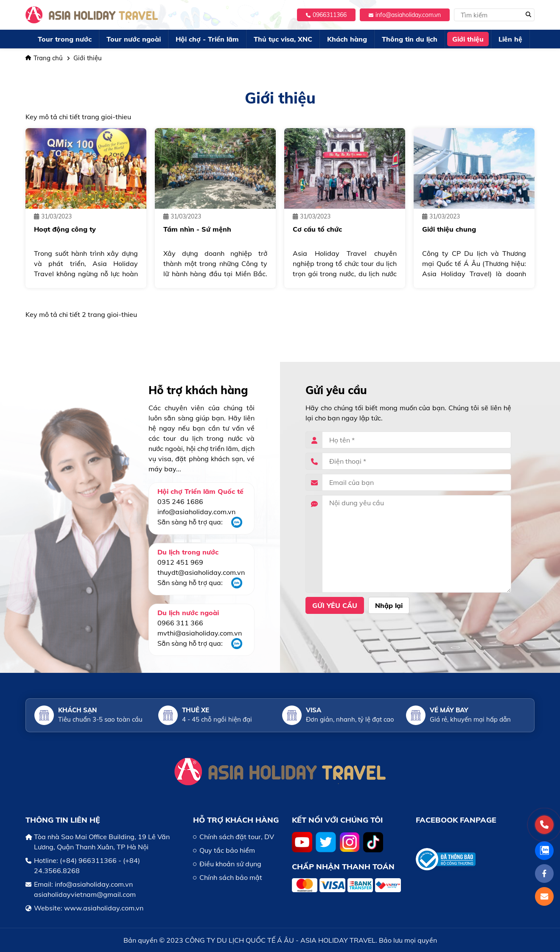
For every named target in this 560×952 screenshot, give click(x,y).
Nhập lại (389, 605)
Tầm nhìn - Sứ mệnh (197, 229)
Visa (314, 710)
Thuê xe (196, 710)
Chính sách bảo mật (231, 877)
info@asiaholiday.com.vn (405, 15)
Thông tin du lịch (410, 39)
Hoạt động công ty (65, 229)
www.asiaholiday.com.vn (104, 908)
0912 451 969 (180, 562)
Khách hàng (347, 39)
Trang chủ (44, 58)
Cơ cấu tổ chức (317, 229)
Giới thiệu (468, 39)
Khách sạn (77, 710)
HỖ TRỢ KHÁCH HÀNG (236, 820)
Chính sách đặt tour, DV (237, 837)
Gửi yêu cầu (335, 605)
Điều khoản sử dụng (230, 864)
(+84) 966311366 (88, 860)
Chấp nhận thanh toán (343, 867)
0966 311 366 (180, 623)
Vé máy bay (449, 710)
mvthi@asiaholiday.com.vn (200, 633)
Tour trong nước (65, 39)
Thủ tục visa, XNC (283, 39)
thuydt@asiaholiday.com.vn (201, 572)
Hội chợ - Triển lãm (207, 39)
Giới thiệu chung (449, 229)
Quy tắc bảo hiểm (227, 850)
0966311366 (326, 15)
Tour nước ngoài (134, 39)
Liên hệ (510, 39)
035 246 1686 (180, 501)
